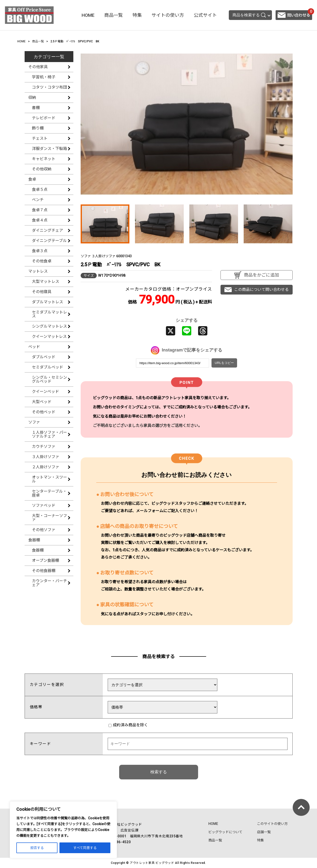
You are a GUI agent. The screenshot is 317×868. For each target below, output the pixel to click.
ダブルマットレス (48, 302)
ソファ (34, 422)
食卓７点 (40, 210)
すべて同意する (85, 848)
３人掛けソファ (46, 457)
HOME (88, 15)
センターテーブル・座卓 (49, 493)
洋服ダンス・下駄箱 (49, 149)
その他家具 (38, 67)
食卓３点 (40, 251)
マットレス (38, 271)
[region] (63, 830)
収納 (32, 97)
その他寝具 (42, 292)
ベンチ (38, 200)
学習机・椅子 (44, 77)
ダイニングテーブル (49, 241)
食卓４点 (40, 220)
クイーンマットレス (49, 337)
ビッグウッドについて (225, 832)
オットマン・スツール (49, 479)
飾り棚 (38, 128)
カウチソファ (44, 447)
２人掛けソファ (46, 467)
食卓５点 (40, 189)
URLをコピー (224, 363)
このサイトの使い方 (272, 824)
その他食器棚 (44, 571)
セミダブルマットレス (49, 314)
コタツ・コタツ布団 (49, 87)
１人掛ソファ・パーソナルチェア (49, 434)
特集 (137, 15)
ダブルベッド (44, 357)
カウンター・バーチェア (49, 583)
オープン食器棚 (45, 560)
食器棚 (34, 540)
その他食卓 (42, 261)
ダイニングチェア (48, 230)
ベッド (34, 347)
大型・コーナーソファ (49, 518)
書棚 (36, 108)
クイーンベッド (45, 392)
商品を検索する (249, 15)
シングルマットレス (49, 326)
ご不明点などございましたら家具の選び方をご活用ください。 (147, 426)
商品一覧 (114, 15)
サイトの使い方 (168, 15)
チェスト (40, 138)
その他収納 (42, 169)
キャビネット (44, 159)
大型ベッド (42, 402)
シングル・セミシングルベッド (49, 379)
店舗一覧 (264, 832)
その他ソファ (44, 530)
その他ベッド (44, 412)
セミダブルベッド (48, 367)
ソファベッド (44, 505)
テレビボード (44, 118)
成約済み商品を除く (128, 725)
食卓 (32, 179)
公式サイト (205, 15)
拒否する (37, 848)
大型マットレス (46, 282)
